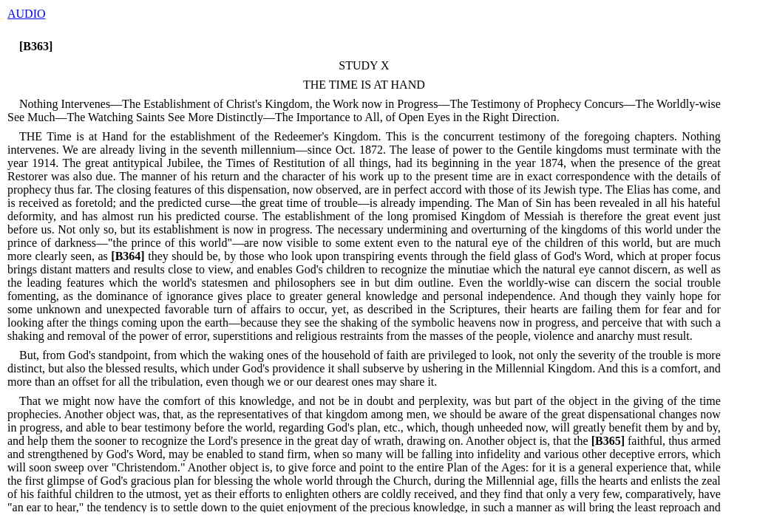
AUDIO (27, 14)
